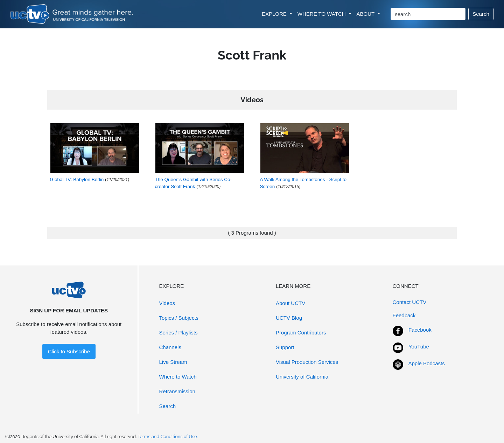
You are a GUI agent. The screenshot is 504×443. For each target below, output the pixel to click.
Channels (170, 347)
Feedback (404, 315)
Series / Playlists (178, 333)
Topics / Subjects (179, 318)
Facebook (420, 330)
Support (285, 347)
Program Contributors (301, 333)
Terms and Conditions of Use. (168, 437)
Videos (167, 303)
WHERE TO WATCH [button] (322, 14)
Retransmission (177, 391)
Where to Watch (178, 377)
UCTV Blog (289, 318)
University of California (302, 377)
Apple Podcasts (427, 363)
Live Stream (173, 362)
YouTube (419, 347)
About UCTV (290, 303)
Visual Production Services (307, 362)
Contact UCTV (410, 302)
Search (481, 14)
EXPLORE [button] (275, 14)
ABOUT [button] (366, 14)
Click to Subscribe (69, 351)
